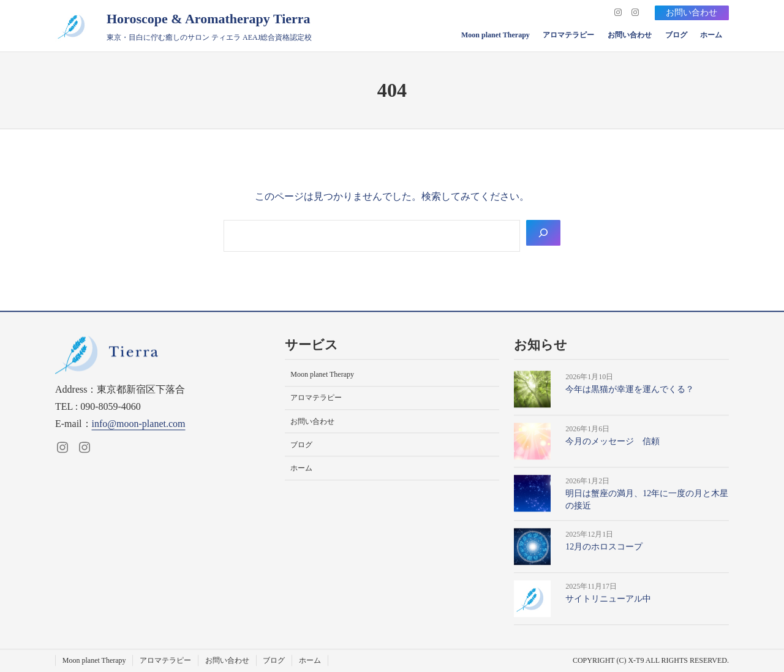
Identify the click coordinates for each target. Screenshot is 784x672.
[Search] (543, 233)
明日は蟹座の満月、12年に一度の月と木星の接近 (647, 500)
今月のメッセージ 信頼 (612, 441)
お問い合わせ (692, 13)
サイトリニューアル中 (608, 599)
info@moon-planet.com (139, 424)
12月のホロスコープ (604, 547)
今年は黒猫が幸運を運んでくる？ (630, 389)
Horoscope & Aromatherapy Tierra (209, 19)
